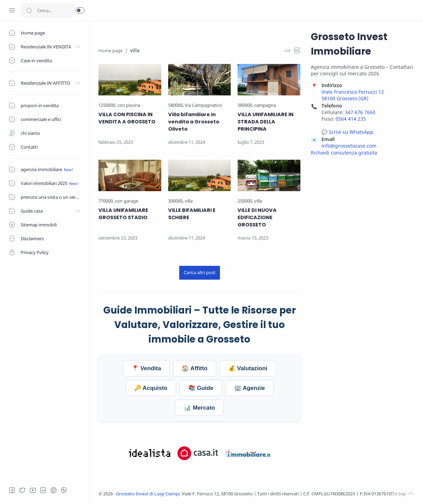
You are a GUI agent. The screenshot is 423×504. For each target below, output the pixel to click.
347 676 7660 (360, 112)
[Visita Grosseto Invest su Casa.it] (198, 453)
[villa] (189, 201)
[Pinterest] (54, 490)
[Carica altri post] (200, 273)
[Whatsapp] (64, 490)
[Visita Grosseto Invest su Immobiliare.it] (248, 453)
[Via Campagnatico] (203, 105)
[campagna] (265, 105)
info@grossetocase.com (349, 146)
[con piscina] (129, 105)
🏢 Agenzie (249, 388)
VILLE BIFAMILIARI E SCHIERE (192, 214)
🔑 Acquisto (151, 388)
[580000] (176, 105)
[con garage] (127, 201)
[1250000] (107, 105)
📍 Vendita (146, 368)
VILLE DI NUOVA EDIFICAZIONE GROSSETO (257, 217)
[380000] (245, 105)
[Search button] (29, 10)
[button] (80, 10)
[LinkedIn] (43, 490)
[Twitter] (22, 490)
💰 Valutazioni (248, 368)
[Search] (48, 10)
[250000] (245, 201)
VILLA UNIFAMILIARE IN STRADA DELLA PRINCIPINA (266, 122)
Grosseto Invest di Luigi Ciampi (148, 494)
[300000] (176, 201)
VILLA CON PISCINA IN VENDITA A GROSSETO (127, 118)
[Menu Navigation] (12, 10)
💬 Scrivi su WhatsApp (347, 132)
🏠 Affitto (194, 368)
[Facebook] (12, 490)
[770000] (106, 201)
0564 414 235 (351, 119)
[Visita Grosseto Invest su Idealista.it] (150, 453)
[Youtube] (33, 490)
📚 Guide (201, 388)
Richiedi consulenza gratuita (344, 153)
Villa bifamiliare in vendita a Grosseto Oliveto (194, 122)
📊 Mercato (199, 408)
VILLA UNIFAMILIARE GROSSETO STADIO (123, 214)
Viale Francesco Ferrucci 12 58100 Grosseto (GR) (353, 95)
